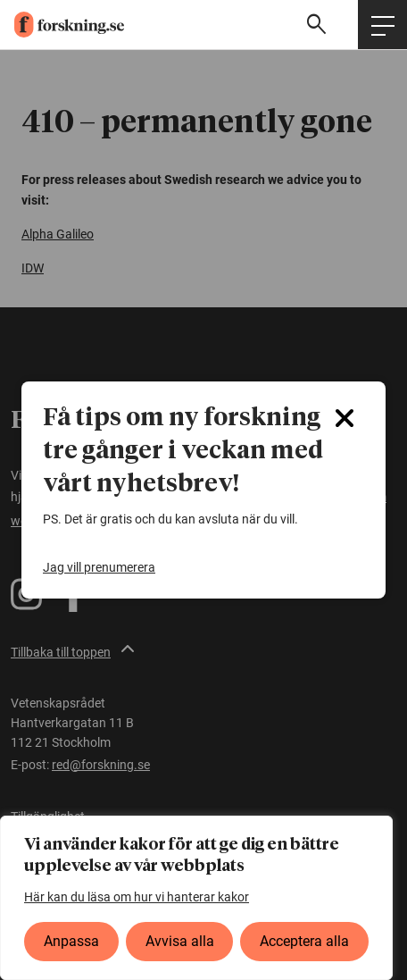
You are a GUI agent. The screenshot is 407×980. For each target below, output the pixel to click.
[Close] (345, 418)
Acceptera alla (304, 941)
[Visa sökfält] (319, 25)
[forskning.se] (62, 25)
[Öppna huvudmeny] (382, 25)
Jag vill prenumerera (99, 567)
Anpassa (71, 941)
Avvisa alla (180, 941)
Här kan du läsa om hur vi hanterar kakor (137, 897)
